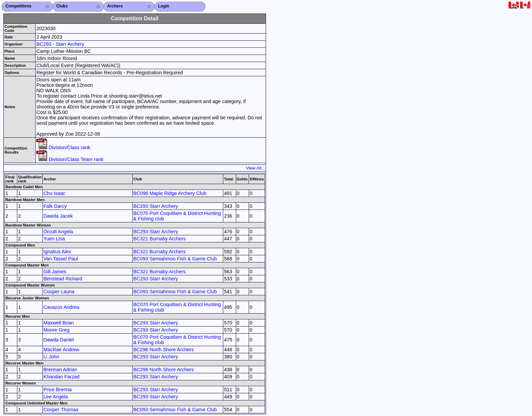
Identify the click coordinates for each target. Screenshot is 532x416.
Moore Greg (56, 330)
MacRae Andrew (61, 350)
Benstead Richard (63, 279)
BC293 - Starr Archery (60, 44)
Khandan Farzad (61, 377)
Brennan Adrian (60, 370)
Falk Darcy (55, 206)
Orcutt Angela (58, 232)
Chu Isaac (54, 193)
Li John (51, 357)
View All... (255, 168)
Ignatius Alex (57, 252)
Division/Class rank (63, 147)
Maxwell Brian (59, 323)
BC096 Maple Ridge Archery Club (170, 193)
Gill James (55, 272)
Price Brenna (58, 390)
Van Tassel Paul (61, 259)
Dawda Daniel (59, 340)
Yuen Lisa (54, 239)
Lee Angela (56, 397)
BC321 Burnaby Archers (159, 239)
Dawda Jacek (58, 216)
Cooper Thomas (61, 410)
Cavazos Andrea (61, 307)
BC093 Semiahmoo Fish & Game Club (175, 259)
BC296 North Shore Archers (164, 350)
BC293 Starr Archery (156, 206)
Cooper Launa (59, 292)
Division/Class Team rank (70, 159)
